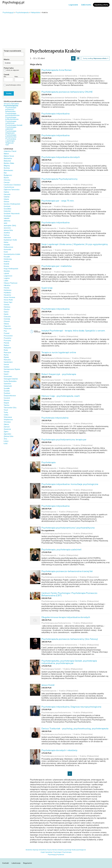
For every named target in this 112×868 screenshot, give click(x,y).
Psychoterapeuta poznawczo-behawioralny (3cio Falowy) (70, 639)
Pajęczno (7, 326)
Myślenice (8, 290)
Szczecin (7, 398)
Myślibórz (7, 293)
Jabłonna (7, 221)
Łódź (6, 444)
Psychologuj (52, 855)
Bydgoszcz (8, 175)
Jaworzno (7, 228)
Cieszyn (7, 182)
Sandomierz (8, 362)
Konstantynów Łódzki (12, 254)
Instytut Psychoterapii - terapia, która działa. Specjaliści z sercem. (73, 331)
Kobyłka (7, 245)
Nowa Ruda (8, 300)
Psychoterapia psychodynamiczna (12, 114)
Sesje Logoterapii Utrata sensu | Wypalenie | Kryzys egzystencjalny (75, 244)
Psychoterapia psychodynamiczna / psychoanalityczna (68, 528)
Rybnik (6, 357)
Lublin (6, 281)
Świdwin (7, 393)
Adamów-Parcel (10, 151)
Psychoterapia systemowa (11, 122)
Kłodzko (7, 271)
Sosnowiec (8, 376)
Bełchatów (8, 158)
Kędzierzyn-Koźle (10, 240)
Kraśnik (6, 264)
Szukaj (9, 93)
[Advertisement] (56, 31)
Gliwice (6, 202)
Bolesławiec (8, 170)
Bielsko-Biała (9, 163)
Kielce (6, 242)
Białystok (7, 161)
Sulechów (7, 384)
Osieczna (7, 317)
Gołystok (7, 211)
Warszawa (8, 417)
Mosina (6, 288)
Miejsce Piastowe (11, 283)
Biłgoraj (7, 166)
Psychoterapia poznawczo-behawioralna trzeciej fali (67, 571)
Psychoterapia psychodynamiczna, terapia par (64, 440)
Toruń (6, 410)
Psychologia (57, 852)
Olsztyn (7, 309)
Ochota (6, 305)
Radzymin (7, 348)
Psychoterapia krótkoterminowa (12, 118)
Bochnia (7, 168)
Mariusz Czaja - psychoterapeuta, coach (61, 396)
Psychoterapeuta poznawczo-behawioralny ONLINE (67, 92)
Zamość (7, 427)
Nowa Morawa (9, 297)
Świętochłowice (10, 396)
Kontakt (6, 863)
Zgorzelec (7, 434)
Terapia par (10, 143)
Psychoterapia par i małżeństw (57, 266)
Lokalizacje (16, 863)
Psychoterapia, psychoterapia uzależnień (61, 550)
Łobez (6, 441)
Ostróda (7, 319)
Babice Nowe (9, 156)
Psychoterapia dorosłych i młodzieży (59, 750)
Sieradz (7, 372)
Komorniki (7, 249)
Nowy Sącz (8, 302)
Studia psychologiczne (79, 850)
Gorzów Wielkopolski (12, 204)
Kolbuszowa (8, 247)
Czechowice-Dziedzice (12, 185)
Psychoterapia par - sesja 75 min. (58, 201)
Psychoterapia (48, 462)
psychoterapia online (14, 85)
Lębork (6, 273)
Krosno (6, 266)
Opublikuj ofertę (101, 5)
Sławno (7, 400)
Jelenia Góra (8, 230)
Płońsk (6, 343)
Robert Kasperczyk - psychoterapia (59, 374)
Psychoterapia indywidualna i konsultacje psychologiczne (70, 484)
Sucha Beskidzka (10, 381)
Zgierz (6, 432)
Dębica (6, 192)
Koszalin (7, 257)
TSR (7, 145)
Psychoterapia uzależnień (11, 128)
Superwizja (47, 288)
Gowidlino (7, 209)
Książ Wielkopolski (11, 269)
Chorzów (7, 180)
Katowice (7, 237)
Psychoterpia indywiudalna (55, 418)
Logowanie (73, 5)
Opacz (6, 312)
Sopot (6, 374)
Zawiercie (7, 429)
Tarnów (7, 405)
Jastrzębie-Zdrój (10, 226)
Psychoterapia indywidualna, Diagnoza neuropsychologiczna (71, 707)
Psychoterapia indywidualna (55, 114)
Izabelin (7, 218)
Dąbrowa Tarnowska (12, 190)
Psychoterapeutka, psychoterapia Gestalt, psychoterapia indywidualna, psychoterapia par (69, 662)
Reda (6, 350)
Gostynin (7, 206)
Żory (5, 439)
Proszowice (8, 336)
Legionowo (8, 276)
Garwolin (7, 194)
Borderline (29, 850)
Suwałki (7, 388)
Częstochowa (9, 187)
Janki (5, 223)
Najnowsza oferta (101, 58)
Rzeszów (7, 360)
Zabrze (6, 424)
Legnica (7, 278)
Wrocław (7, 422)
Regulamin (28, 863)
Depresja (35, 850)
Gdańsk (7, 197)
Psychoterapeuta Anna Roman (56, 70)
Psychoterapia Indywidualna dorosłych (61, 157)
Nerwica (55, 850)
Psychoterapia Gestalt (14, 125)
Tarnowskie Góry (10, 408)
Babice (6, 154)
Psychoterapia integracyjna (11, 132)
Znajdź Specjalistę (46, 852)
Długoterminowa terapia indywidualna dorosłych (66, 617)
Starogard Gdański (11, 379)
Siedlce (7, 367)
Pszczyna (7, 341)
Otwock (7, 321)
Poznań (7, 333)
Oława (6, 324)
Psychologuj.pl (13, 2)
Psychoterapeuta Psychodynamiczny (59, 179)
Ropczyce (7, 352)
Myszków (7, 295)
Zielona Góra (8, 436)
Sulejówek (8, 386)
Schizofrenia (43, 850)
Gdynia (6, 199)
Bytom (6, 178)
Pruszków (7, 338)
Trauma (49, 850)
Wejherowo (8, 420)
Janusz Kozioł (48, 685)
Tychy (6, 412)
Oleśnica (7, 307)
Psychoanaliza (11, 139)
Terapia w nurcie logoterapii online (59, 352)
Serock (6, 364)
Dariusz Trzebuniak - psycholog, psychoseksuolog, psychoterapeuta (75, 729)
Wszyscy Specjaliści (11, 104)
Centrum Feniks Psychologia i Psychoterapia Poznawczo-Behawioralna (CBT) (70, 594)
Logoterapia (10, 141)
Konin (6, 252)
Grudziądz (7, 216)
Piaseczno (8, 329)
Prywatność (60, 855)
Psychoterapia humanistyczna (11, 136)
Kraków (7, 261)
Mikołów (7, 285)
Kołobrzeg (8, 259)
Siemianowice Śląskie (12, 369)
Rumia (6, 355)
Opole (6, 314)
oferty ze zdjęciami (13, 70)
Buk (5, 173)
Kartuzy (7, 235)
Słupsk (6, 403)
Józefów (7, 233)
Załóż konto (86, 5)
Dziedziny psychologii (65, 850)
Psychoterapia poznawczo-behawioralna (11, 109)
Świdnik (7, 391)
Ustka (6, 415)
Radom (6, 345)
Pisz (5, 331)
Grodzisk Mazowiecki (12, 214)
